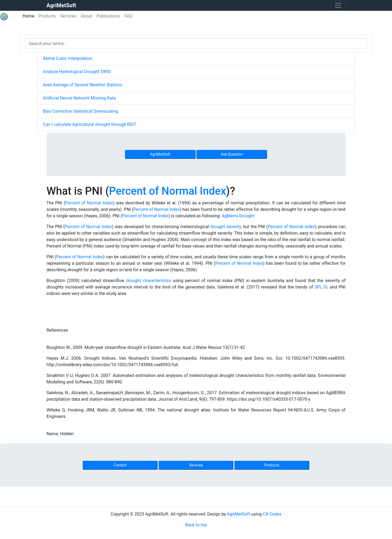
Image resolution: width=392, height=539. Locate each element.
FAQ (128, 16)
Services (68, 16)
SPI (318, 287)
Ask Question (232, 154)
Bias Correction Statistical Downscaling (80, 111)
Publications (108, 16)
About (87, 16)
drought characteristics (149, 281)
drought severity (226, 227)
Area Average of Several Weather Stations (82, 85)
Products (47, 16)
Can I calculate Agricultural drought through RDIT (90, 124)
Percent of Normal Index (168, 191)
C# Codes (272, 514)
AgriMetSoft (160, 154)
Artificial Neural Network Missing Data (79, 98)
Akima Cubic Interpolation (68, 58)
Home (30, 16)
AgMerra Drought (238, 216)
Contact (120, 465)
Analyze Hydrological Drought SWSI (77, 72)
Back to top (196, 525)
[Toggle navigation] (338, 5)
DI (325, 287)
